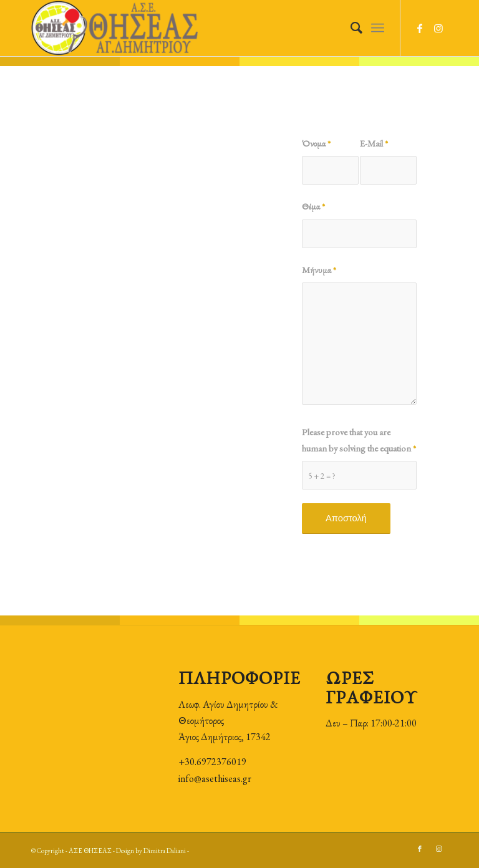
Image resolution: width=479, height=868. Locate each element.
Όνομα (316, 143)
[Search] (350, 28)
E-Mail (374, 143)
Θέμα (313, 206)
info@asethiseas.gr (215, 779)
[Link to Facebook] (420, 28)
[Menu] (378, 28)
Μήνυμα (319, 270)
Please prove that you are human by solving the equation (359, 440)
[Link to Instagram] (438, 28)
